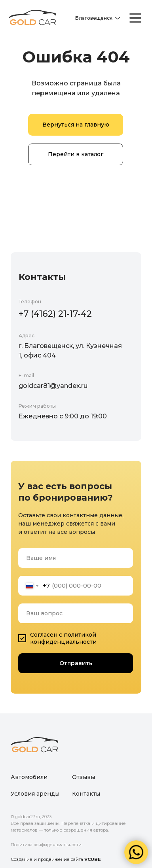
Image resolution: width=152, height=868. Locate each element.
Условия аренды (35, 794)
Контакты (86, 794)
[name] (76, 558)
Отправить (76, 663)
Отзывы (84, 777)
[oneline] (76, 613)
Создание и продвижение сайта (56, 859)
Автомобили (29, 777)
